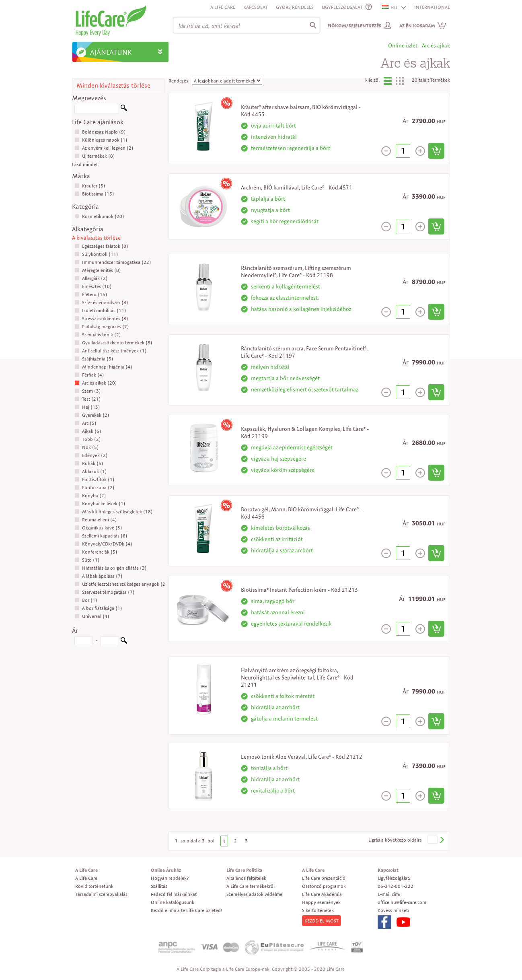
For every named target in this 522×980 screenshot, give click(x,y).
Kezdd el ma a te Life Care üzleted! (187, 910)
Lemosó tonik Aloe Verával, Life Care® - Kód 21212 (302, 757)
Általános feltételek (246, 878)
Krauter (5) (90, 186)
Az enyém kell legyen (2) (104, 148)
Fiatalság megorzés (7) (102, 326)
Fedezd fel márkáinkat (174, 894)
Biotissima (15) (94, 194)
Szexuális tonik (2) (98, 335)
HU (390, 7)
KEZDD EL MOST (322, 921)
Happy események (321, 902)
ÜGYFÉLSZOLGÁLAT (342, 7)
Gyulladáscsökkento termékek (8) (113, 343)
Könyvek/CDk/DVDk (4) (103, 544)
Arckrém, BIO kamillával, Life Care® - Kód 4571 (297, 187)
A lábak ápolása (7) (99, 576)
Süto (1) (87, 560)
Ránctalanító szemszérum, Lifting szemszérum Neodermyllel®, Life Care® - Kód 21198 (296, 272)
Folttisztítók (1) (95, 479)
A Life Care (223, 7)
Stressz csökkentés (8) (101, 318)
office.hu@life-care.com (402, 902)
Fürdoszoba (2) (95, 487)
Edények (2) (91, 455)
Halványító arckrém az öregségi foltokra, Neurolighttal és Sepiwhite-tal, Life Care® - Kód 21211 (297, 677)
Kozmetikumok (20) (99, 216)
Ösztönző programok (324, 886)
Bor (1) (86, 600)
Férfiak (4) (89, 375)
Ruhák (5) (89, 463)
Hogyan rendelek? (170, 878)
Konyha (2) (90, 495)
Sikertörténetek (318, 910)
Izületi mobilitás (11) (100, 310)
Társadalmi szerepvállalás (101, 894)
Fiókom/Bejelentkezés (354, 26)
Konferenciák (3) (96, 552)
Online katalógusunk (173, 902)
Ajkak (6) (88, 431)
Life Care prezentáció (324, 878)
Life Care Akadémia (322, 894)
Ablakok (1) (91, 471)
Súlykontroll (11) (96, 254)
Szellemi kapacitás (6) (101, 536)
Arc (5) (85, 423)
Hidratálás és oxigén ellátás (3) (111, 568)
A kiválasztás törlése (96, 238)
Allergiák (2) (91, 278)
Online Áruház (166, 870)
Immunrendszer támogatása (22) (113, 262)
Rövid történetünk (94, 886)
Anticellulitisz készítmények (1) (111, 351)
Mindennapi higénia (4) (103, 367)
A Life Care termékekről (251, 886)
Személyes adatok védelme (254, 894)
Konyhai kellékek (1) (100, 503)
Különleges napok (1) (101, 140)
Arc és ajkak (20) (96, 383)
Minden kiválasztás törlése (113, 85)
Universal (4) (92, 616)
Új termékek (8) (95, 156)
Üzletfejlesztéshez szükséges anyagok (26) (122, 584)
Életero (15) (91, 294)
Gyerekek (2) (92, 415)
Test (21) (88, 399)
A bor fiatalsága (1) (98, 608)
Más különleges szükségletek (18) (114, 512)
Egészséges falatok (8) (101, 246)
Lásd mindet (85, 164)
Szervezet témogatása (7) (105, 592)
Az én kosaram (423, 26)
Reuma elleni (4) (96, 520)
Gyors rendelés (295, 7)
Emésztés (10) (93, 286)
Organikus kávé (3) (98, 528)
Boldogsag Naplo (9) (100, 132)
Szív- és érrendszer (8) (101, 302)
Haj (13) (87, 407)
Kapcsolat (256, 7)
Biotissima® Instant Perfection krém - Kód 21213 (299, 590)
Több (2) (88, 439)
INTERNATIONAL (432, 7)
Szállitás (159, 886)
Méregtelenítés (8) (98, 270)
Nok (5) (87, 447)
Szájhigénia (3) (94, 359)
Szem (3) (88, 391)
